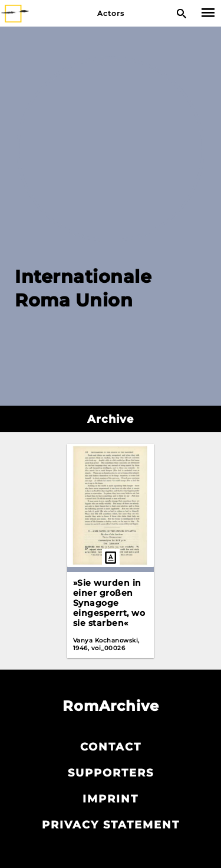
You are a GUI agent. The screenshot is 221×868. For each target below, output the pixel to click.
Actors (111, 13)
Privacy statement (111, 825)
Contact (111, 747)
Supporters (111, 773)
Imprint (111, 799)
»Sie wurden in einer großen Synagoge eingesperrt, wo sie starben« (109, 603)
